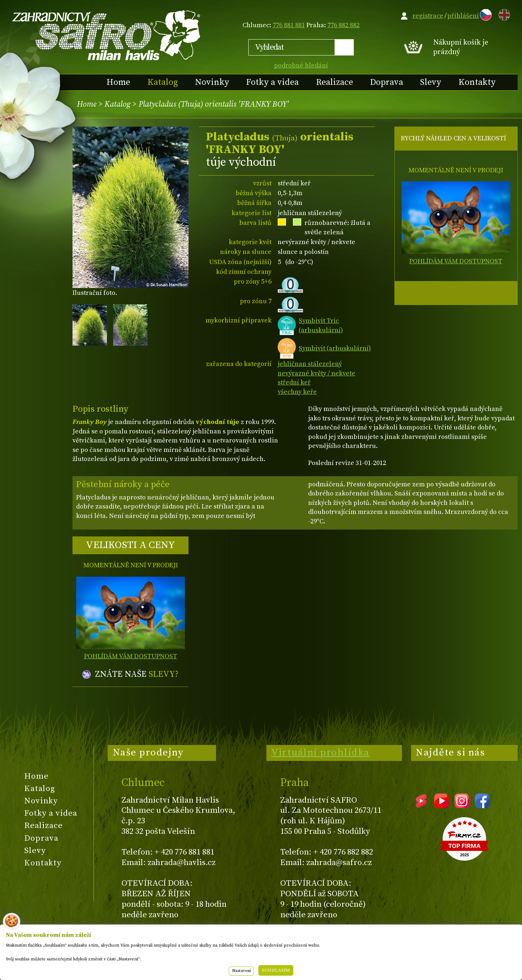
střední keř (294, 382)
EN (503, 14)
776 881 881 (289, 25)
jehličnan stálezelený (310, 364)
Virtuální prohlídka (320, 753)
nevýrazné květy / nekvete (316, 373)
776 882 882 (343, 25)
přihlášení (463, 16)
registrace (428, 16)
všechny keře (297, 392)
